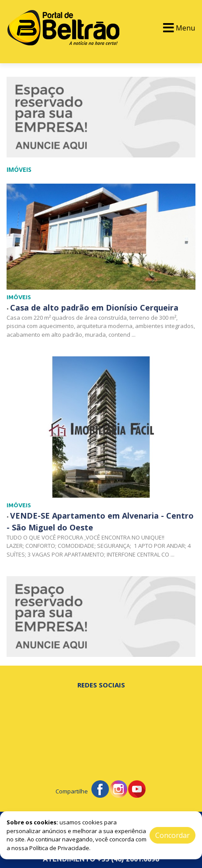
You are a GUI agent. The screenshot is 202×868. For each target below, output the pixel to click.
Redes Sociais (101, 685)
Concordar (172, 835)
